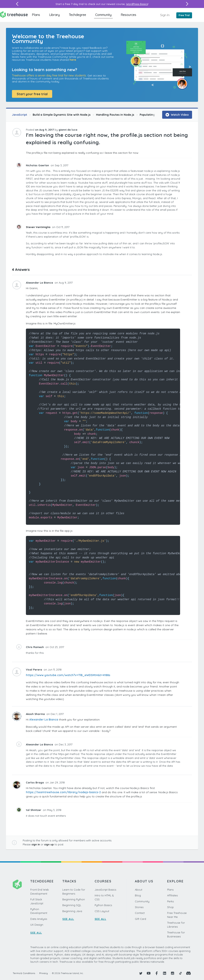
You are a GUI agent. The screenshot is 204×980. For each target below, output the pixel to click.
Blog (138, 895)
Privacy (44, 973)
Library (54, 15)
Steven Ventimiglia (39, 227)
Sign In (165, 15)
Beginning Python (74, 899)
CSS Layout (102, 911)
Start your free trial (32, 94)
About (139, 890)
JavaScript (20, 115)
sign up (49, 844)
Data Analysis (39, 919)
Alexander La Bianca (44, 720)
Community (103, 15)
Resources (128, 15)
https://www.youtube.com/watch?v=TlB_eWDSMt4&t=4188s (68, 675)
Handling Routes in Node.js (115, 115)
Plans (36, 15)
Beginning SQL (72, 905)
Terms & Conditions (24, 973)
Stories (139, 907)
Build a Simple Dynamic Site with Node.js (62, 115)
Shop (170, 907)
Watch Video (177, 115)
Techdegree (77, 15)
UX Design (37, 925)
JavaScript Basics (105, 890)
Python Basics (103, 905)
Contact (140, 913)
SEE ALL (36, 933)
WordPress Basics (137, 4)
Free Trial (184, 15)
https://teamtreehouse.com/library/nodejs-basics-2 (63, 792)
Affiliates (172, 895)
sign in (36, 844)
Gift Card (140, 919)
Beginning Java (72, 911)
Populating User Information (160, 115)
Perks (170, 901)
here (73, 60)
